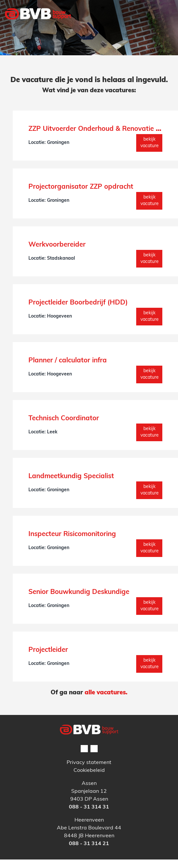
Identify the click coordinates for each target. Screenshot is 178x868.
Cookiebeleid (89, 771)
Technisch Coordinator (64, 419)
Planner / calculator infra (68, 361)
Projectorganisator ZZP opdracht (81, 187)
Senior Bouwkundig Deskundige (79, 592)
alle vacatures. (106, 693)
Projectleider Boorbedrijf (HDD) (78, 303)
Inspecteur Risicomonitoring (72, 534)
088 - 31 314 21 (89, 844)
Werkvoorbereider (57, 245)
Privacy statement (89, 763)
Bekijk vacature (150, 143)
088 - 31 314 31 (89, 807)
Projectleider (48, 650)
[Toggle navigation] (164, 27)
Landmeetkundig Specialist (71, 477)
